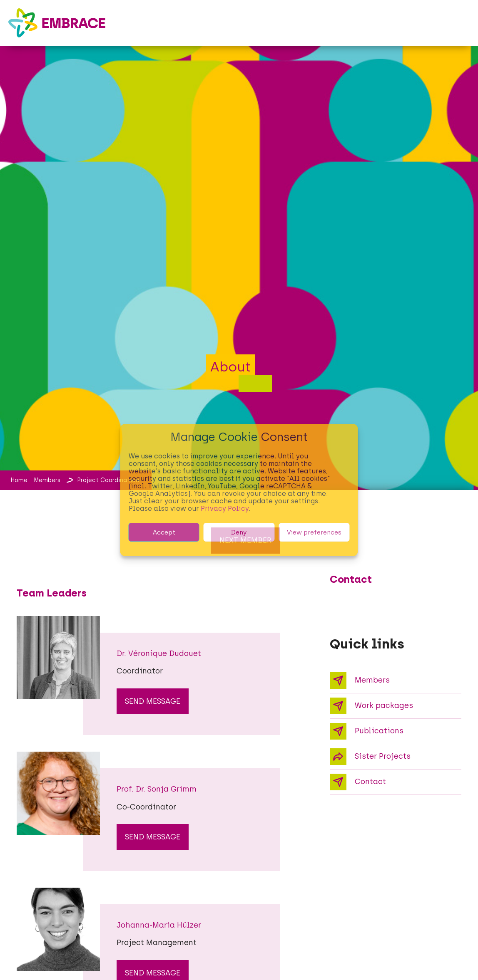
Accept (164, 532)
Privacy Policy (225, 509)
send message (153, 701)
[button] (462, 16)
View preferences (314, 532)
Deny (239, 532)
